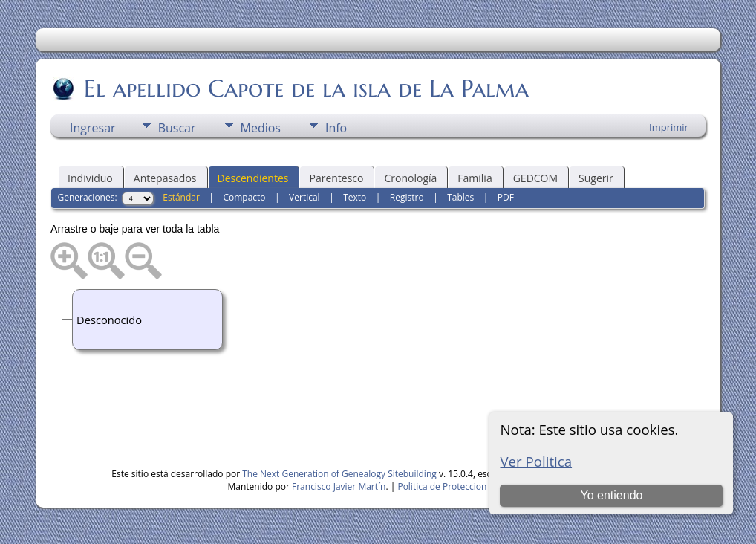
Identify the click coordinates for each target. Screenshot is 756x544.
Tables (460, 197)
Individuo (90, 178)
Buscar (177, 128)
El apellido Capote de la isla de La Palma (305, 88)
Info (336, 128)
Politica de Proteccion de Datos (462, 486)
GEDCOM (535, 178)
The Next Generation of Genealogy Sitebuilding (339, 474)
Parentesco (336, 178)
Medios (261, 128)
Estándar (181, 197)
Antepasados (165, 178)
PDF (506, 197)
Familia (475, 178)
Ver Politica (536, 461)
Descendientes (253, 178)
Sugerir (596, 178)
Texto (355, 197)
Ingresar (93, 128)
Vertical (304, 197)
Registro (407, 197)
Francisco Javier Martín (339, 486)
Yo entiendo (612, 495)
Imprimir (669, 127)
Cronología (410, 178)
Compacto (244, 197)
